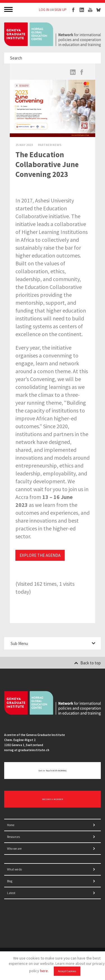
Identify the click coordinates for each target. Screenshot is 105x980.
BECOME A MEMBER (53, 799)
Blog (10, 881)
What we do (14, 869)
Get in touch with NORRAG (53, 771)
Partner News (50, 145)
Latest (11, 893)
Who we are (14, 849)
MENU (9, 9)
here (44, 971)
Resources (13, 837)
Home (11, 825)
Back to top (88, 663)
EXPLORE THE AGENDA (40, 555)
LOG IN (44, 10)
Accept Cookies (67, 971)
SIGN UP (60, 10)
